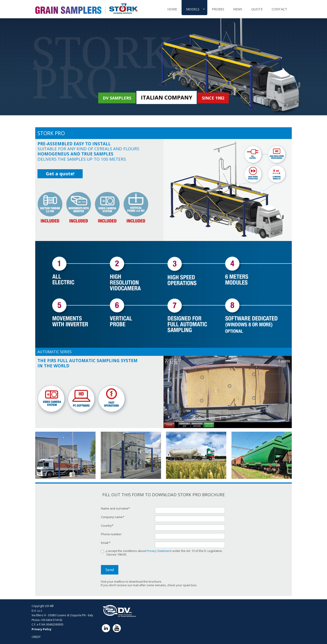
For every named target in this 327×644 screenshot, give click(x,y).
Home (172, 9)
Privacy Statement (159, 551)
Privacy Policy (42, 629)
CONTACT (279, 9)
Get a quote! (60, 174)
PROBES (218, 9)
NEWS (238, 9)
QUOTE (257, 9)
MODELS (193, 9)
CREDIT (36, 637)
